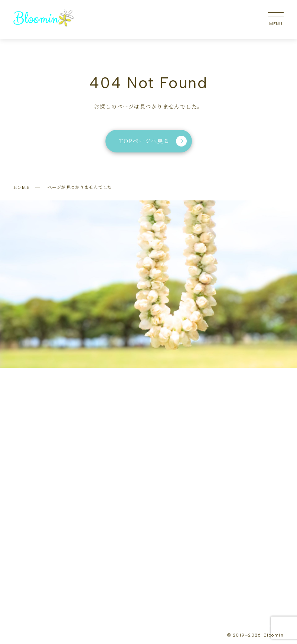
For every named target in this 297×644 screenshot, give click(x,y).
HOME (22, 187)
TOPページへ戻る (153, 141)
